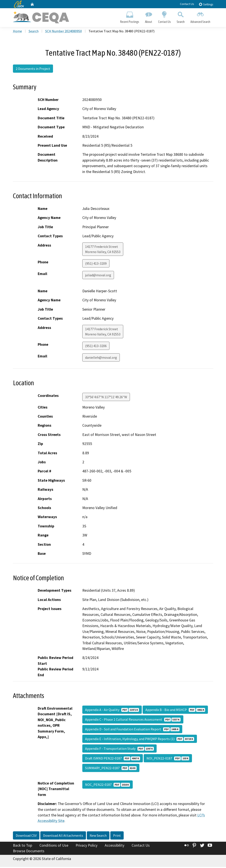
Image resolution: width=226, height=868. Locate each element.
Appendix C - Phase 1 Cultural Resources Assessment (133, 720)
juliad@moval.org (98, 276)
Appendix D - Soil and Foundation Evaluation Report (132, 730)
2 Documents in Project (33, 70)
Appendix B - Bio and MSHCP (175, 711)
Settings (206, 4)
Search (181, 16)
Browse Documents (29, 852)
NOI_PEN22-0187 (168, 759)
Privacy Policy (87, 846)
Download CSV (26, 837)
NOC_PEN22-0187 (108, 786)
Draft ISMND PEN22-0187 (113, 759)
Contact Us (187, 4)
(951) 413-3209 (96, 264)
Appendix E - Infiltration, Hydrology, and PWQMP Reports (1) (140, 740)
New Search (98, 837)
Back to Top (23, 846)
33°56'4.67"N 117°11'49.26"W (106, 398)
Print (117, 837)
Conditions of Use (54, 846)
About (149, 16)
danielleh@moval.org (101, 359)
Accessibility (115, 846)
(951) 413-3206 (96, 347)
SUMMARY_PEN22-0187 (111, 769)
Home (17, 32)
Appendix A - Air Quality (112, 711)
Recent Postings (130, 16)
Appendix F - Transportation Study (119, 750)
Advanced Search (200, 16)
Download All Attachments (63, 837)
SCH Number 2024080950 (64, 32)
